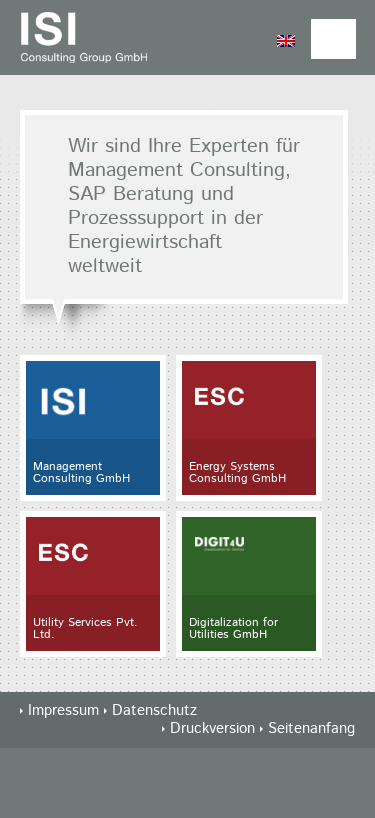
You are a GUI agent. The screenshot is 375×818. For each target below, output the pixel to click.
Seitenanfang (311, 728)
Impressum (63, 710)
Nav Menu (333, 39)
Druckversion (215, 728)
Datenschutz (154, 710)
